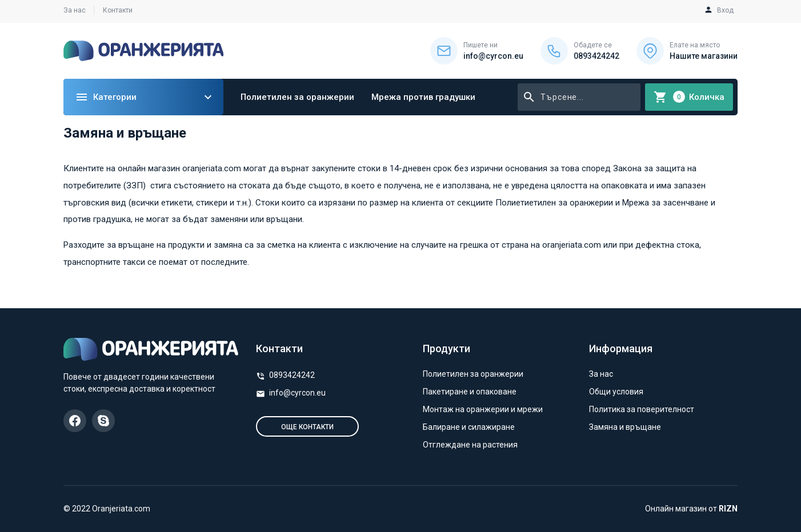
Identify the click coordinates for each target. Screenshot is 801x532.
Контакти (118, 10)
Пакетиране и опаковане (470, 392)
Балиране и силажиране (469, 427)
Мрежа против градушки (423, 97)
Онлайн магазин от (691, 509)
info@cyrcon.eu (297, 393)
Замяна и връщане (625, 427)
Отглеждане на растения (470, 445)
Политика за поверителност (642, 409)
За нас (75, 10)
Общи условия (616, 392)
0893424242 (292, 375)
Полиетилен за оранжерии (297, 97)
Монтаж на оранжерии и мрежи (483, 409)
